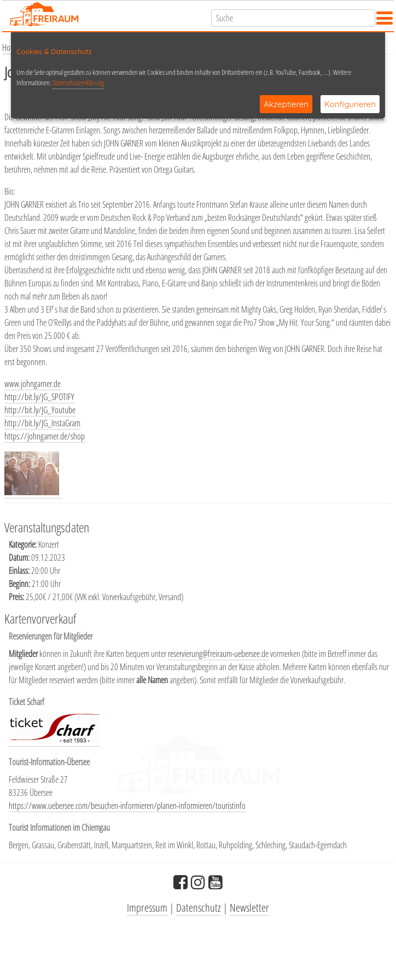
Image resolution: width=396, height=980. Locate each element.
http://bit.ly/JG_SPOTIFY (39, 397)
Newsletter (249, 908)
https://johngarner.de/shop (45, 436)
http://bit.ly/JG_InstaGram (42, 423)
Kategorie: (24, 544)
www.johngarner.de (33, 384)
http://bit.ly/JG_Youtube (40, 410)
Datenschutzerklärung (78, 83)
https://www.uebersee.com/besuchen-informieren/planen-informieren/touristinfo (127, 806)
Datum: (20, 558)
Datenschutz (199, 908)
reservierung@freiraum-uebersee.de (218, 654)
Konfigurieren (350, 104)
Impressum (147, 908)
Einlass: (20, 571)
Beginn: (20, 584)
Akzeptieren (286, 104)
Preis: (17, 597)
